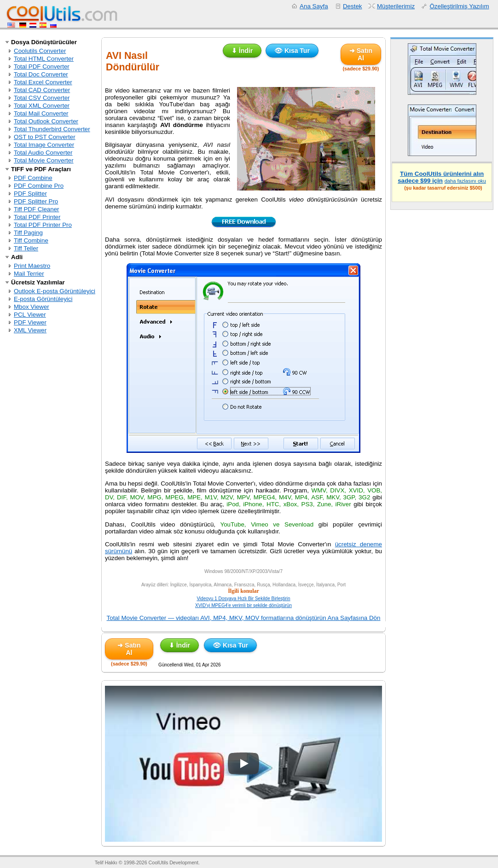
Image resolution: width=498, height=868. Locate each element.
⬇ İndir (242, 51)
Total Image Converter (44, 145)
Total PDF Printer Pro (43, 225)
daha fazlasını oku (465, 181)
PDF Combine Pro (39, 186)
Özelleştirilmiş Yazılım (459, 6)
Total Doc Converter (41, 74)
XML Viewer (30, 330)
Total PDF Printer (37, 217)
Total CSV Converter (42, 98)
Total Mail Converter (41, 113)
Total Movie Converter (44, 160)
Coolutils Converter (40, 51)
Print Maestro (32, 266)
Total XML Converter (42, 106)
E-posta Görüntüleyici (43, 299)
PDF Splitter (30, 194)
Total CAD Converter (42, 90)
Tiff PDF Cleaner (37, 209)
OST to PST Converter (45, 137)
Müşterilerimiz (396, 6)
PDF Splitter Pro (36, 201)
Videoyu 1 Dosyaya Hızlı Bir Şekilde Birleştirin (243, 599)
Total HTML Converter (44, 59)
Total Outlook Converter (46, 121)
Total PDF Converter (42, 67)
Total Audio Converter (43, 153)
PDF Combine (33, 178)
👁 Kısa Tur (292, 51)
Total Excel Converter (43, 82)
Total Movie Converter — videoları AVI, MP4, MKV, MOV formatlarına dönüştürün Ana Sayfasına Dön (244, 618)
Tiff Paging (28, 233)
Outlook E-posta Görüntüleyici (55, 291)
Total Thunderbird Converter (52, 129)
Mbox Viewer (32, 307)
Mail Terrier (29, 274)
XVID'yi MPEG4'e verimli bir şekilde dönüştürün (243, 605)
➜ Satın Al (361, 54)
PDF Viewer (30, 322)
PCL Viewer (30, 315)
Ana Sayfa (314, 6)
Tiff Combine (31, 240)
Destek (352, 6)
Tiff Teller (26, 248)
